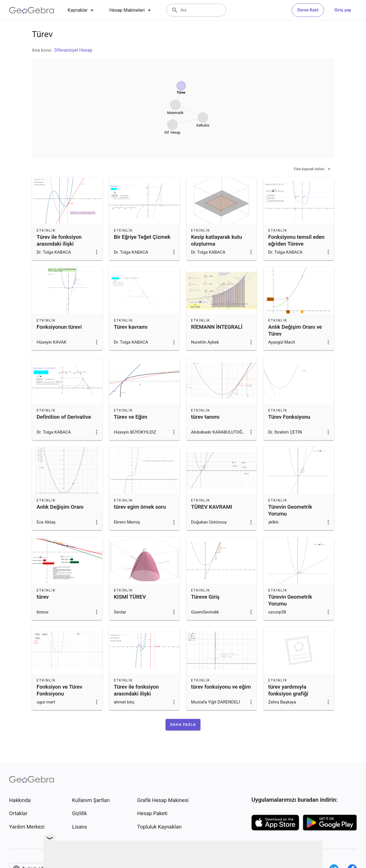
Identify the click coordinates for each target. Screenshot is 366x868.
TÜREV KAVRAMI (212, 507)
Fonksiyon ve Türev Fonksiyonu (59, 690)
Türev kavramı (131, 327)
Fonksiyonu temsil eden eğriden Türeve (296, 240)
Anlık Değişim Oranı (60, 507)
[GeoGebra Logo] (32, 10)
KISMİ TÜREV (130, 597)
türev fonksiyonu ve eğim (221, 687)
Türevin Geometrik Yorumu (290, 510)
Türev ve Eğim (131, 417)
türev (43, 597)
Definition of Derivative (64, 417)
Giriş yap (343, 10)
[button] (183, 725)
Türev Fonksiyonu (289, 417)
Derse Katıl (308, 10)
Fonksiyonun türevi (59, 327)
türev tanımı (205, 417)
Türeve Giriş (205, 597)
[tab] (82, 10)
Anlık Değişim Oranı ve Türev (295, 330)
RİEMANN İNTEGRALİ (217, 327)
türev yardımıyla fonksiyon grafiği (288, 690)
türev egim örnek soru (140, 507)
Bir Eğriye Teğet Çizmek (142, 237)
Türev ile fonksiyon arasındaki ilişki (59, 240)
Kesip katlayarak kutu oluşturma (216, 240)
